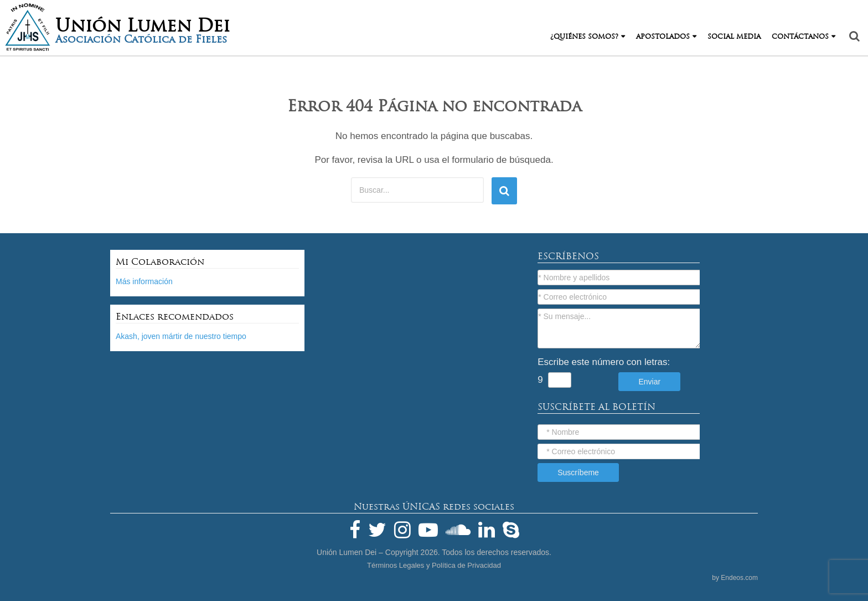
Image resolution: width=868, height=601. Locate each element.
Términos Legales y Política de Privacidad (434, 565)
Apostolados (663, 37)
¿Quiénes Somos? (584, 37)
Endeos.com (739, 578)
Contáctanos (800, 37)
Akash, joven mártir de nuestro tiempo (181, 336)
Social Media (734, 37)
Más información (144, 281)
